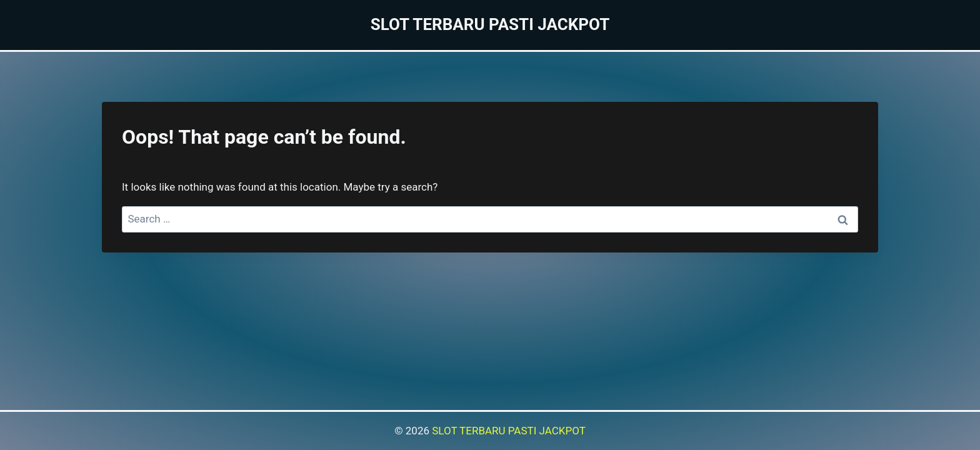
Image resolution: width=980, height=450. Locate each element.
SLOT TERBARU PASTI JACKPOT (509, 431)
